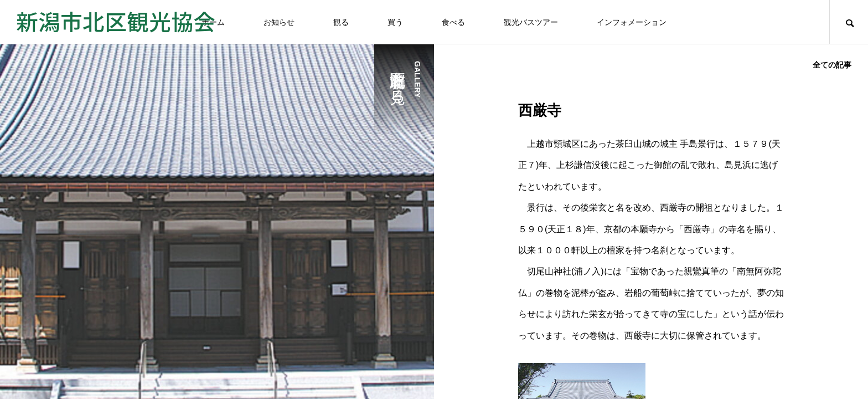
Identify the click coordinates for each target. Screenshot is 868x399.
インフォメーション (632, 22)
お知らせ (279, 22)
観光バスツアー (531, 22)
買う (395, 22)
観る (341, 22)
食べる (453, 22)
